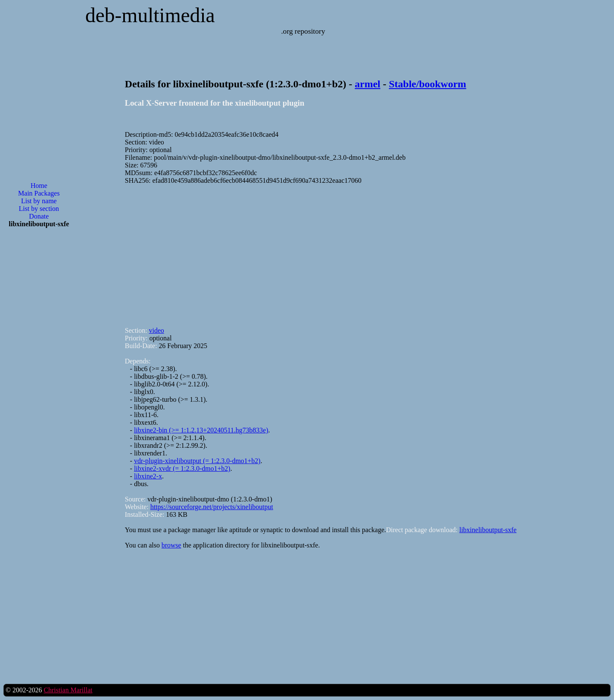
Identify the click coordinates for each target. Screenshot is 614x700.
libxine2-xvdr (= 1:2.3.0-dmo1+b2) (182, 468)
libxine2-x (148, 476)
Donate (39, 216)
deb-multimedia (150, 15)
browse (171, 545)
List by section (39, 209)
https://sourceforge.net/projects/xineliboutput (211, 507)
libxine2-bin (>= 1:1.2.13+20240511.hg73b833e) (201, 430)
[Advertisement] (39, 371)
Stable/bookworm (427, 84)
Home (39, 186)
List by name (39, 201)
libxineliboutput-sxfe (488, 530)
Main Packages (39, 193)
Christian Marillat (68, 690)
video (156, 330)
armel (368, 84)
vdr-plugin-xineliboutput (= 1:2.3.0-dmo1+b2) (197, 461)
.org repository (303, 31)
